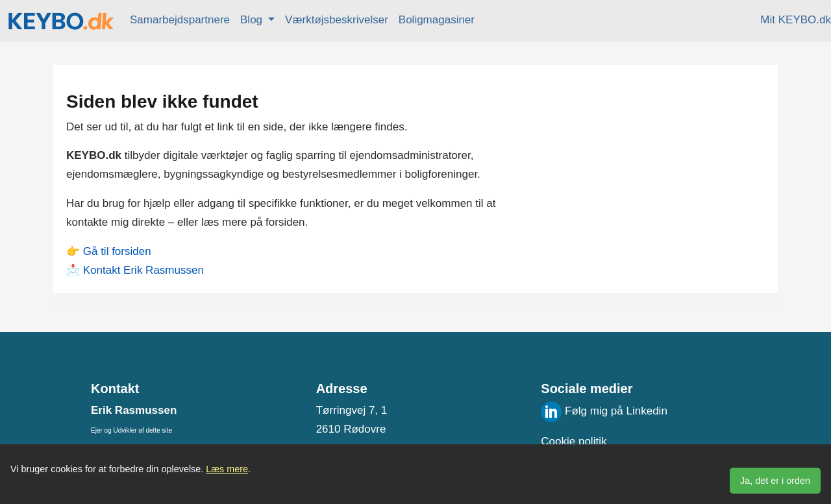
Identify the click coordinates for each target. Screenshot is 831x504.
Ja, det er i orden (775, 481)
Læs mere (227, 469)
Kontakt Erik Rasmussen (143, 270)
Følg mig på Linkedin (604, 411)
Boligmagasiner (437, 20)
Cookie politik (574, 441)
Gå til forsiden (117, 251)
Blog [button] (253, 20)
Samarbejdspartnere (180, 20)
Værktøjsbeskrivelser (337, 20)
